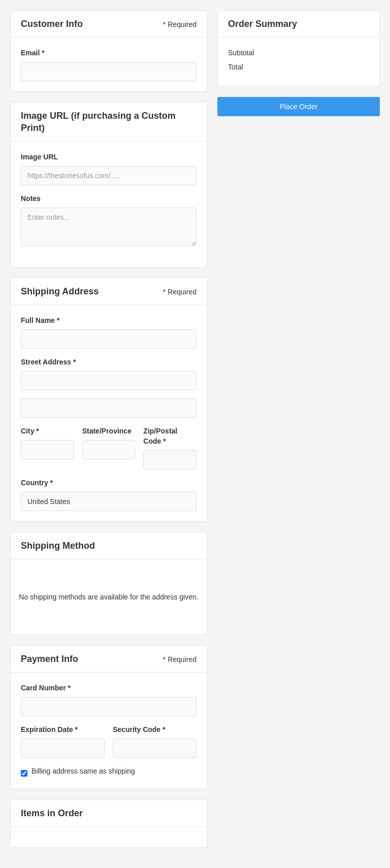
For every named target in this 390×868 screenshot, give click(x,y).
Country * (37, 483)
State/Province (107, 431)
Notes (31, 198)
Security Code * (139, 729)
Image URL (39, 157)
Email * (33, 53)
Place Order (299, 107)
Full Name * (40, 320)
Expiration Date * (49, 729)
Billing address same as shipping (83, 771)
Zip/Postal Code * (160, 436)
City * (30, 431)
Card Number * (46, 688)
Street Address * (48, 362)
